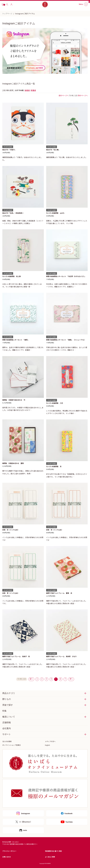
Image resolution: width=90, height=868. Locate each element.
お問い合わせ (7, 857)
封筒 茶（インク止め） (55, 530)
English (47, 745)
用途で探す (8, 705)
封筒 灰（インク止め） (11, 530)
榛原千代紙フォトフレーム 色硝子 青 (16, 656)
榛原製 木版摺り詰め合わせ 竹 (14, 400)
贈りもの (7, 699)
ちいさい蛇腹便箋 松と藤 (11, 276)
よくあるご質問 (50, 857)
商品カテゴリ (9, 693)
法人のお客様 (7, 741)
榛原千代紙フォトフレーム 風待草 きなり (61, 656)
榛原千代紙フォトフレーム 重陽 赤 (59, 593)
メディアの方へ (50, 741)
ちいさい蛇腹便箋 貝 (54, 466)
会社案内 (7, 728)
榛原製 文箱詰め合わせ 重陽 (13, 463)
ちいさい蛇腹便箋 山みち (55, 213)
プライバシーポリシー (9, 851)
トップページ (7, 14)
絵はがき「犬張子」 (9, 150)
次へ (71, 679)
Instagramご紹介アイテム (25, 14)
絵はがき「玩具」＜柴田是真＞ (13, 213)
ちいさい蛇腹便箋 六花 (55, 403)
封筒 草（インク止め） (11, 593)
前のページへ (64, 95)
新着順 (33, 90)
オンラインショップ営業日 (11, 745)
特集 (4, 711)
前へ (31, 679)
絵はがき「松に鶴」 (53, 150)
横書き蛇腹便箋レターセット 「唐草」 (16, 340)
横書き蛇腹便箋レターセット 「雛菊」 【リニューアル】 (66, 340)
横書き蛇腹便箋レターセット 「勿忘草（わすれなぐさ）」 (66, 276)
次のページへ (83, 95)
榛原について (9, 717)
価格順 (27, 90)
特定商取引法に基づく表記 (53, 851)
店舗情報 (7, 723)
